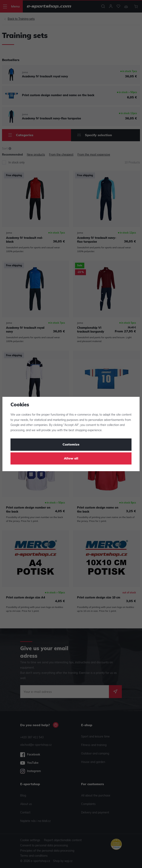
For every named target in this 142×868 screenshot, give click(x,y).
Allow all (71, 459)
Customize (71, 445)
